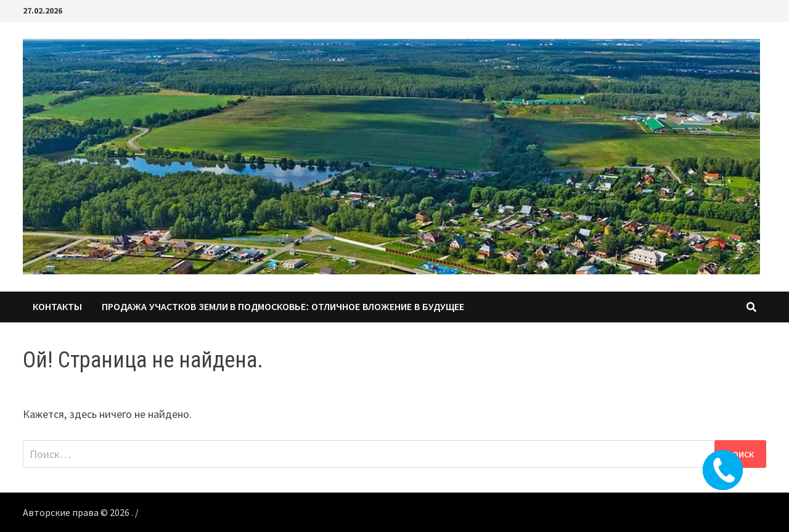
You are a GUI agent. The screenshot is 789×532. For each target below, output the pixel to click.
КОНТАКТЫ (57, 307)
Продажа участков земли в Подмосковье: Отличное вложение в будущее (283, 307)
